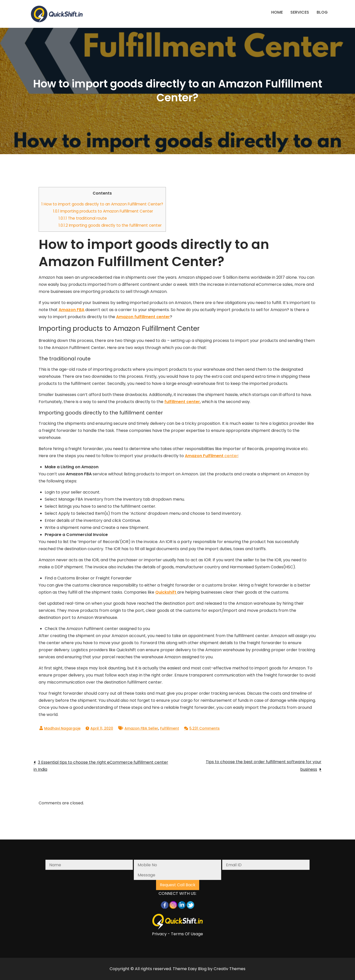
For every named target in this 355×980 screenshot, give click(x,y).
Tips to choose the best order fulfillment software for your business (264, 766)
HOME (277, 12)
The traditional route (83, 218)
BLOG (322, 12)
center (211, 456)
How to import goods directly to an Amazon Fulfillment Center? (102, 204)
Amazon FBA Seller (141, 728)
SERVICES (300, 12)
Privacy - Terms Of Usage (178, 934)
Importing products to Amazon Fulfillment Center (103, 211)
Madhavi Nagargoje (62, 728)
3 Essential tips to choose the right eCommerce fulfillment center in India (101, 766)
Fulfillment (170, 728)
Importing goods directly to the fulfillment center (110, 225)
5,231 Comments (205, 728)
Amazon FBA (71, 310)
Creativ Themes (230, 969)
